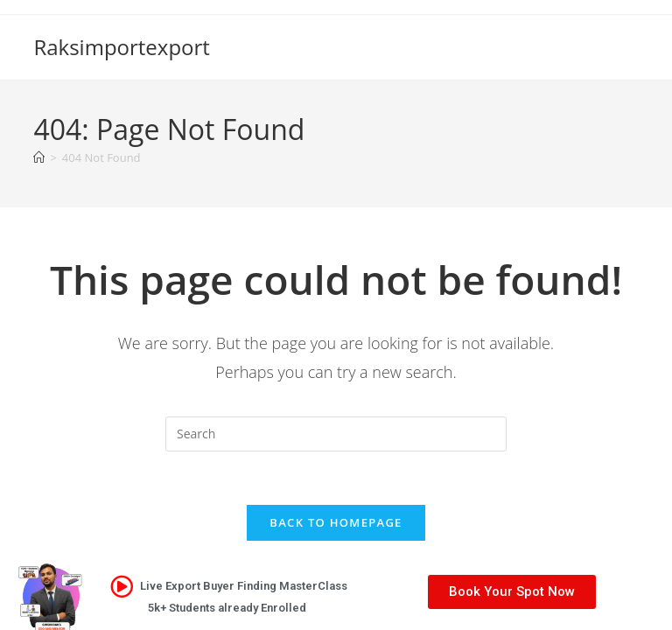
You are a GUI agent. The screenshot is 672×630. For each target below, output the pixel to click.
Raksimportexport (121, 47)
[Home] (39, 157)
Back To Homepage (336, 522)
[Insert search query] (336, 434)
